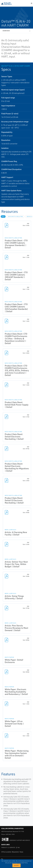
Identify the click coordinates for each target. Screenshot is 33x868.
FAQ (18, 847)
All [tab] (3, 217)
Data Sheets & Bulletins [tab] (15, 217)
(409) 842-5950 (10, 834)
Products (4, 847)
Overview (6, 31)
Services (12, 847)
